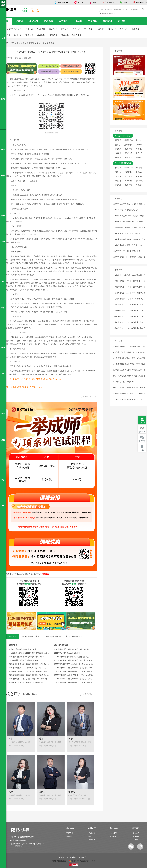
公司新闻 (107, 21)
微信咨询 (142, 441)
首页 (12, 43)
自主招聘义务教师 (53, 637)
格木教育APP (63, 2)
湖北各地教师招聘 (71, 72)
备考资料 (63, 21)
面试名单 (129, 153)
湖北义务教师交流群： (36, 574)
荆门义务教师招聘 (74, 637)
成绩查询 (139, 145)
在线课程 (70, 836)
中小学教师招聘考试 (31, 637)
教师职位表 (129, 140)
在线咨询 (142, 423)
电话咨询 (142, 432)
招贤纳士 (136, 836)
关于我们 (122, 21)
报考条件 (118, 149)
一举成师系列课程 (49, 72)
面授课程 (112, 14)
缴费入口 (118, 145)
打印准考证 (129, 145)
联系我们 (136, 840)
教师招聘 (31, 43)
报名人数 (129, 149)
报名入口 (139, 140)
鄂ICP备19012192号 (60, 861)
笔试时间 (118, 153)
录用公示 (139, 153)
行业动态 (114, 836)
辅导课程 (34, 21)
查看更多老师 (88, 694)
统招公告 (118, 140)
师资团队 (93, 21)
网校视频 (49, 21)
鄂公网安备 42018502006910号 (82, 861)
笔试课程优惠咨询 (71, 66)
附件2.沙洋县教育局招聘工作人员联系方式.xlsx (24, 387)
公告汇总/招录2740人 (49, 66)
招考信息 (19, 21)
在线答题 (78, 21)
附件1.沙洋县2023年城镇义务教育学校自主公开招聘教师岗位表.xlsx (35, 379)
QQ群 (142, 450)
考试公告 (41, 43)
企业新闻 (114, 833)
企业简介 (136, 833)
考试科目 (139, 149)
